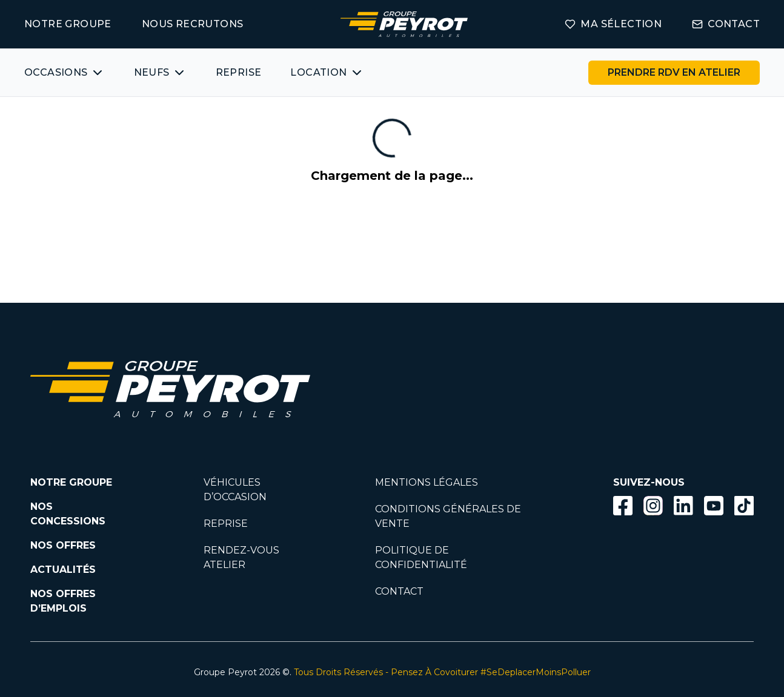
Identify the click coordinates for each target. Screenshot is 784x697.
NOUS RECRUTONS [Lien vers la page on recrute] (193, 24)
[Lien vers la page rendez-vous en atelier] (674, 73)
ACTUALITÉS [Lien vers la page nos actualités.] (63, 570)
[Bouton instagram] (653, 506)
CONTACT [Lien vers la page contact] (726, 24)
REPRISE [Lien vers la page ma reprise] (239, 72)
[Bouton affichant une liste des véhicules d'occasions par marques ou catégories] (65, 73)
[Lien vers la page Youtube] (714, 508)
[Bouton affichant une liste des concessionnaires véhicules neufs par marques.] (160, 73)
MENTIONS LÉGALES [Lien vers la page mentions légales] (427, 482)
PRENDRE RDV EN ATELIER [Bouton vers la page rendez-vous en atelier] (674, 72)
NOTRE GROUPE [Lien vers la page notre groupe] (68, 24)
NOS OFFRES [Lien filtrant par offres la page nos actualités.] (63, 545)
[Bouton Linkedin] (683, 506)
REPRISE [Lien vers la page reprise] (226, 524)
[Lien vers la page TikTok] (744, 508)
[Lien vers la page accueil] (404, 24)
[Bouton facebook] (623, 506)
